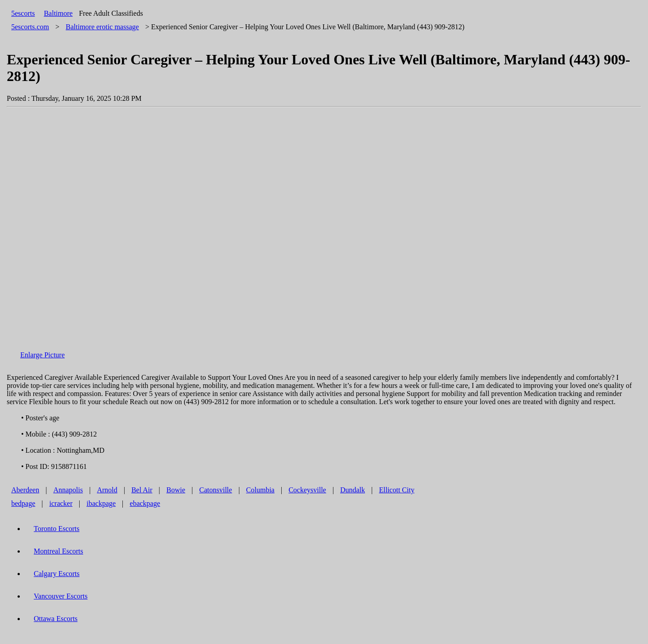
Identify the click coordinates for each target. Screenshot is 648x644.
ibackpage (101, 503)
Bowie (176, 490)
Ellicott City (397, 490)
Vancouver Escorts (61, 596)
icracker (61, 503)
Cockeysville (307, 490)
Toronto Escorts (57, 529)
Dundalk (353, 490)
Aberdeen (25, 490)
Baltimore (58, 13)
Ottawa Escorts (56, 619)
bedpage (23, 503)
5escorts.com (30, 27)
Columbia (260, 490)
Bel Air (142, 490)
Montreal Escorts (58, 551)
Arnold (107, 490)
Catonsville (216, 490)
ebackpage (145, 503)
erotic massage (102, 27)
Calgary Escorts (57, 574)
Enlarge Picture (43, 355)
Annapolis (68, 490)
